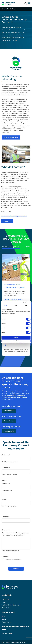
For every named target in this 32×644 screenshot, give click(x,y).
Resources (5, 608)
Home (4, 9)
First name (6, 455)
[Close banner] (30, 302)
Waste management (11, 247)
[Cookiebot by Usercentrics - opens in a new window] (20, 302)
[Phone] (16, 503)
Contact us (7, 221)
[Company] (16, 520)
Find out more (9, 411)
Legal (4, 602)
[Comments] (16, 544)
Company (6, 517)
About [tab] (26, 305)
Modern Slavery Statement (11, 605)
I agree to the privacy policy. (14, 560)
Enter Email (6, 483)
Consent (5, 557)
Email (4, 481)
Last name (6, 468)
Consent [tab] (6, 305)
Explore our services (11, 137)
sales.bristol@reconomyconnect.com (14, 216)
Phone (4, 499)
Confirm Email (7, 490)
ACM (3, 617)
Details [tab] (16, 305)
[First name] (16, 459)
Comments (6, 530)
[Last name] (16, 472)
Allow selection (16, 341)
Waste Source (7, 622)
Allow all (16, 338)
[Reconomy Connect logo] (8, 3)
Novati (4, 619)
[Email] (16, 487)
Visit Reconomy (7, 633)
